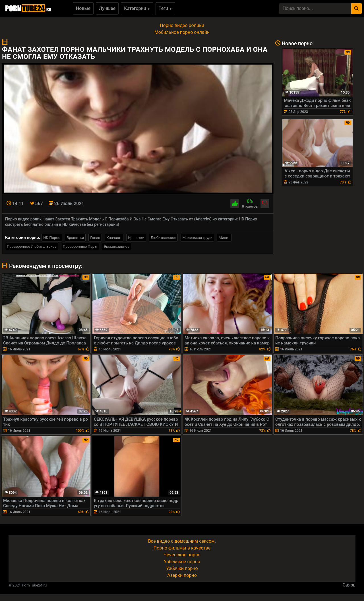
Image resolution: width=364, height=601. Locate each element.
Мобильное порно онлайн (182, 32)
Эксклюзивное (116, 246)
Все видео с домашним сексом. (182, 541)
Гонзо (95, 238)
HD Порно (52, 238)
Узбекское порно (182, 562)
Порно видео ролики (182, 25)
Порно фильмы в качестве (182, 548)
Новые (83, 8)
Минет (224, 238)
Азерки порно (182, 575)
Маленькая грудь (197, 238)
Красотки (136, 238)
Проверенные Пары (80, 246)
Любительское (164, 238)
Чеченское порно (182, 555)
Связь (349, 585)
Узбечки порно (182, 568)
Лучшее (107, 8)
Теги (165, 8)
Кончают (114, 238)
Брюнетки (75, 238)
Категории (137, 8)
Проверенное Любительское (32, 246)
